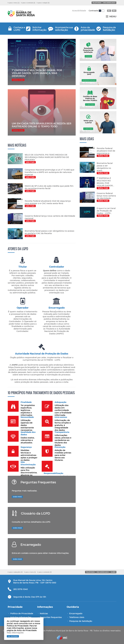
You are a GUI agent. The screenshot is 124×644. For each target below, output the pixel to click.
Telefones (97, 3)
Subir (113, 572)
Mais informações (15, 633)
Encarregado (109, 3)
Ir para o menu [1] (14, 3)
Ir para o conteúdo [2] (28, 3)
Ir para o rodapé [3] (43, 3)
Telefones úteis (77, 617)
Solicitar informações (21, 617)
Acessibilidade (79, 11)
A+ (114, 11)
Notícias (44, 613)
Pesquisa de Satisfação (81, 621)
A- (109, 11)
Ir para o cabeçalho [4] (15, 572)
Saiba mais (17, 497)
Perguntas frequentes (51, 617)
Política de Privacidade (22, 613)
